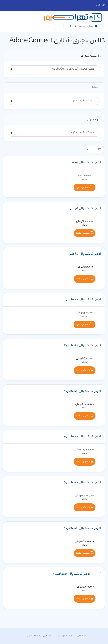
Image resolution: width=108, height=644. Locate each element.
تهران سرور (43, 636)
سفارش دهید (85, 187)
